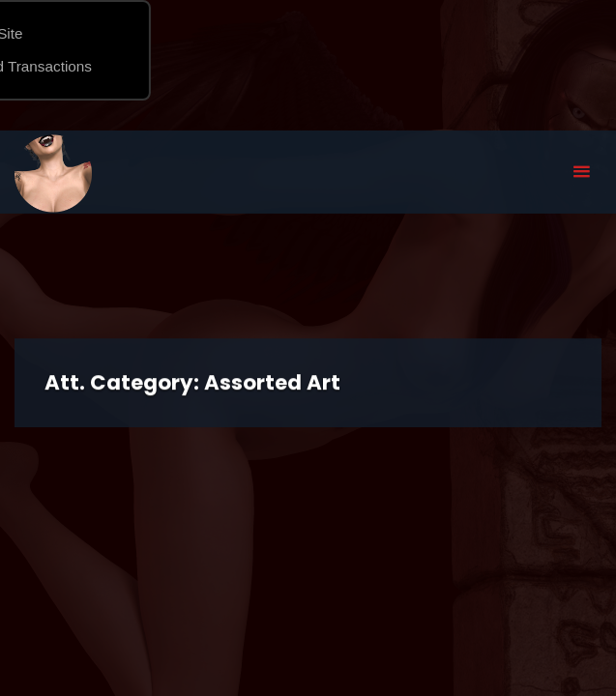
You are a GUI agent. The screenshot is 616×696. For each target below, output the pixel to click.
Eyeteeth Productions (53, 173)
